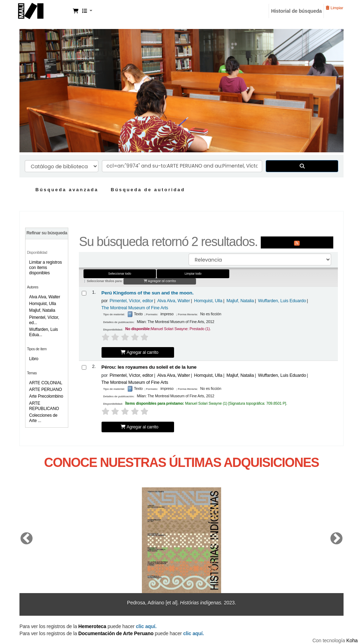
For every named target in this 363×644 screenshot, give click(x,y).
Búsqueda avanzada (67, 190)
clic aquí (146, 626)
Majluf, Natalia (42, 310)
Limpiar (335, 8)
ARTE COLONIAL (46, 383)
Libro (34, 359)
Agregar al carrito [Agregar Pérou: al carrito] (140, 427)
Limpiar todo (193, 274)
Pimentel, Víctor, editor (131, 301)
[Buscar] (302, 166)
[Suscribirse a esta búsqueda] (297, 242)
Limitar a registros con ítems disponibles (45, 268)
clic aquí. (194, 633)
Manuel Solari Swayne (45, 10)
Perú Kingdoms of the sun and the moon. (148, 293)
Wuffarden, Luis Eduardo (282, 301)
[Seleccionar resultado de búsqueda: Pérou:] (84, 367)
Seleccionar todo (120, 274)
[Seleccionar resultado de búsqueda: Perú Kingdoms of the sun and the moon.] (84, 293)
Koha (352, 640)
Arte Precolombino (46, 396)
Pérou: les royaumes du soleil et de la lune (149, 367)
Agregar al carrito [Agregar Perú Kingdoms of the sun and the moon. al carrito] (140, 352)
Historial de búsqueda (296, 11)
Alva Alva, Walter (45, 297)
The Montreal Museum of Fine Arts (135, 308)
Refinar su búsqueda (47, 233)
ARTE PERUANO (45, 390)
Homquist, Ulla (42, 304)
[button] (76, 11)
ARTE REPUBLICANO (44, 406)
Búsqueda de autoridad (148, 190)
